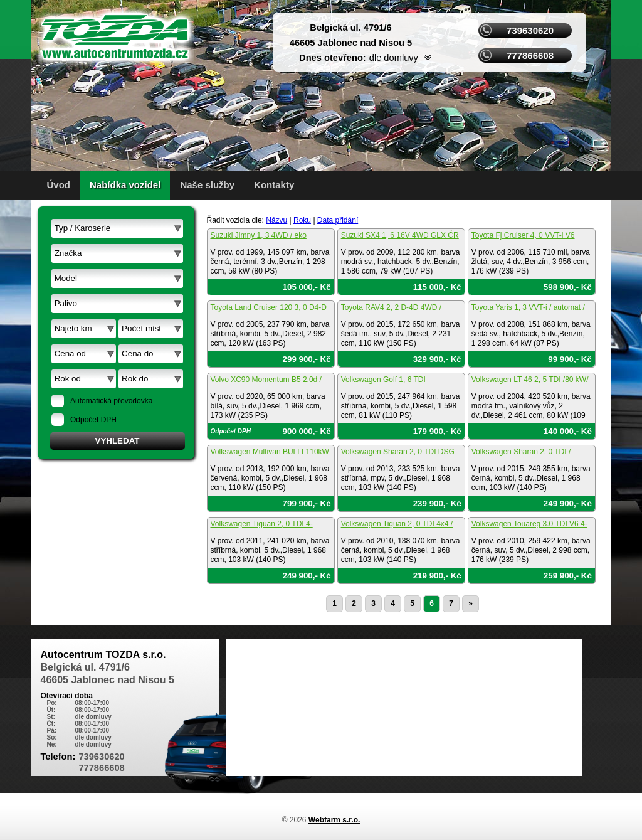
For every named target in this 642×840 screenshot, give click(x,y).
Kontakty (274, 185)
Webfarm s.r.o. (334, 820)
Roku (302, 220)
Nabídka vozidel (125, 185)
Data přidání (338, 220)
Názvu (276, 220)
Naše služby (207, 185)
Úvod (59, 185)
